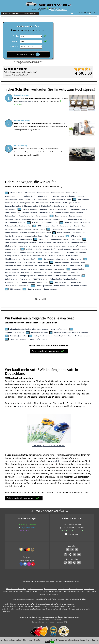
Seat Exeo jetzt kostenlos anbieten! (49, 445)
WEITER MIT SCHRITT (28, 54)
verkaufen (17, 193)
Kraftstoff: (15, 46)
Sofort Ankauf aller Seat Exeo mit (75, 591)
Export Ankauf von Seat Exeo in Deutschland (48, 591)
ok (52, 642)
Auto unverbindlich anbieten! (48, 351)
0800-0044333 (79, 525)
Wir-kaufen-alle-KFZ (53, 594)
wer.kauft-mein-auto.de (35, 589)
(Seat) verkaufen (20, 329)
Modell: (15, 41)
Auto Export (41, 581)
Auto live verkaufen (51, 589)
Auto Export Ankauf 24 (55, 5)
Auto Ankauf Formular (26, 108)
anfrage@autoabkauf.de (59, 10)
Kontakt (21, 406)
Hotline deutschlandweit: (20, 13)
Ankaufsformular (73, 534)
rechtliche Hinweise (48, 622)
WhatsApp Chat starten (28, 525)
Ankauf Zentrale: (68, 525)
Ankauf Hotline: (67, 528)
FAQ (66, 622)
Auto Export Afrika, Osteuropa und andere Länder (62, 581)
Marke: (16, 36)
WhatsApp (18, 111)
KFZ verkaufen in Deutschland (16, 589)
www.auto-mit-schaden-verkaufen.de (70, 589)
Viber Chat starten (28, 531)
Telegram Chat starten (28, 528)
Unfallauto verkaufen (29, 581)
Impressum (59, 622)
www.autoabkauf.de (25, 591)
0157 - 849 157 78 (54, 8)
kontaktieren (57, 461)
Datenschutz (36, 622)
